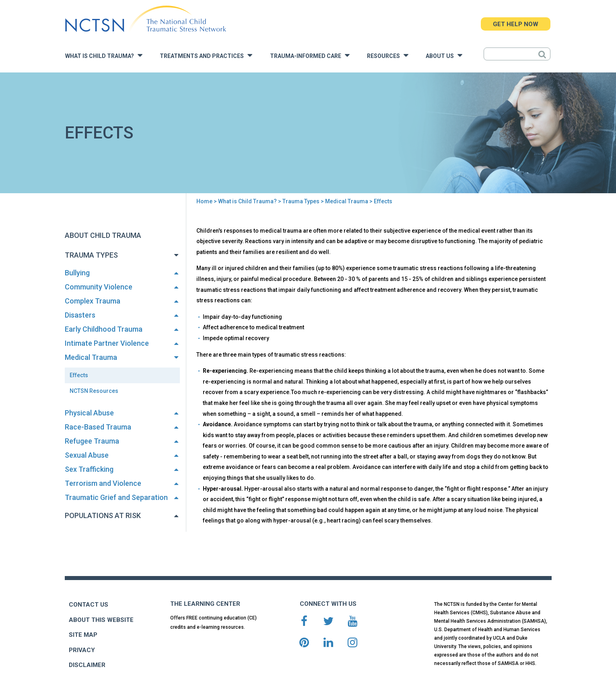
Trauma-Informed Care (310, 55)
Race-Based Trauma (98, 427)
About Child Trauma (103, 235)
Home (204, 201)
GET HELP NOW (516, 24)
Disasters (80, 315)
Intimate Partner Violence (107, 343)
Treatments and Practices (206, 55)
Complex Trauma (93, 301)
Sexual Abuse (87, 455)
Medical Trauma (347, 201)
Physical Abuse (89, 413)
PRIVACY (82, 650)
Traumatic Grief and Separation (116, 497)
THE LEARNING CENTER (205, 604)
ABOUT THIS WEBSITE (101, 620)
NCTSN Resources (94, 391)
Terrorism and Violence (103, 483)
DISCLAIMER (87, 665)
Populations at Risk (103, 515)
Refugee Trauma (92, 441)
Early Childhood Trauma (104, 329)
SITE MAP (83, 635)
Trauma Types (301, 201)
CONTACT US (89, 605)
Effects (79, 375)
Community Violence (99, 287)
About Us (444, 55)
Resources (388, 55)
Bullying (77, 273)
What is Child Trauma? (104, 55)
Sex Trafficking (89, 469)
